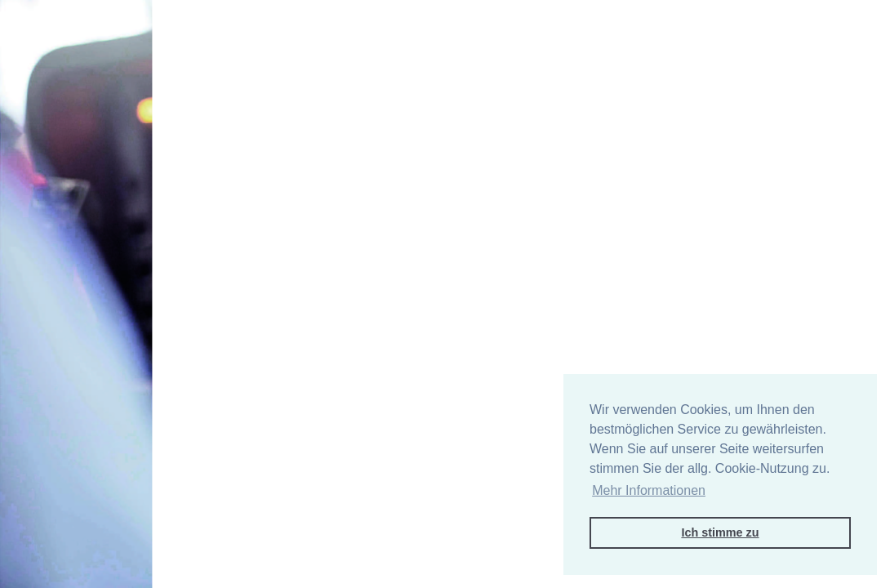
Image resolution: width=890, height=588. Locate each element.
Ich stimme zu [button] (720, 532)
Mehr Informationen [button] (649, 490)
